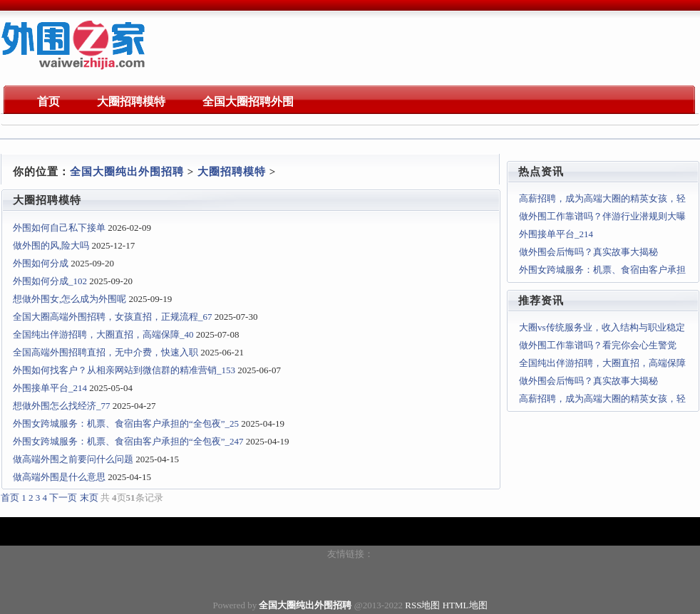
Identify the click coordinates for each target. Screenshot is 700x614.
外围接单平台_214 (50, 388)
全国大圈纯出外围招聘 (127, 172)
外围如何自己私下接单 (59, 228)
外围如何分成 (41, 263)
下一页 (63, 498)
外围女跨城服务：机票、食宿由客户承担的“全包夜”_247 (128, 441)
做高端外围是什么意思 (59, 477)
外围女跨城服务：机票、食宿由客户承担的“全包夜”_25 (126, 423)
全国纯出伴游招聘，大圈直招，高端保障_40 (103, 334)
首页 (10, 498)
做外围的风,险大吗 (51, 245)
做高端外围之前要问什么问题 (73, 459)
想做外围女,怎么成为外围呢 (70, 299)
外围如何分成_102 (50, 281)
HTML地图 (465, 605)
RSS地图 (422, 605)
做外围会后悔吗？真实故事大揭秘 (588, 252)
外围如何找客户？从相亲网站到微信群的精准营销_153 (124, 370)
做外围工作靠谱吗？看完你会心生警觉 (598, 345)
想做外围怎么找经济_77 (62, 406)
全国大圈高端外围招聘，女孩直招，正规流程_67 (113, 317)
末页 (89, 498)
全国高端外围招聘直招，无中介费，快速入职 (105, 352)
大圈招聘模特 (232, 172)
